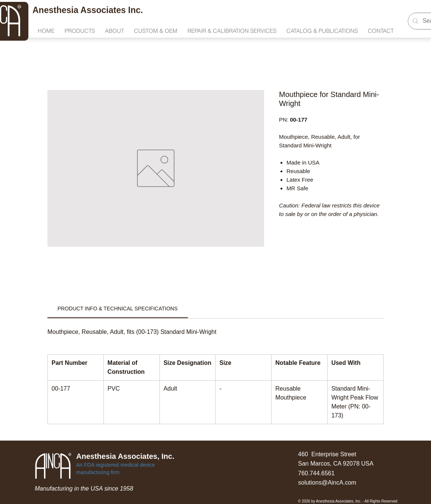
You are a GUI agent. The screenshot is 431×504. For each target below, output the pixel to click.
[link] (118, 309)
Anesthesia (56, 10)
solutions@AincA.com (327, 483)
